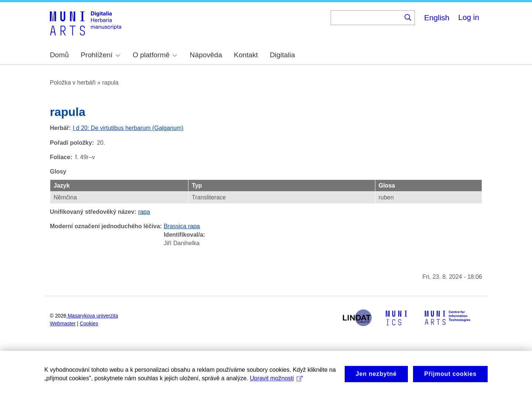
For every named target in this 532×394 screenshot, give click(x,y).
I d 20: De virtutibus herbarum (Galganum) (128, 128)
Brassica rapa (182, 226)
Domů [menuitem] (59, 55)
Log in (469, 17)
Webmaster (63, 324)
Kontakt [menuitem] (246, 55)
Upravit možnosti (276, 386)
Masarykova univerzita (93, 316)
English (437, 18)
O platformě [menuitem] (155, 55)
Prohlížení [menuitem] (100, 55)
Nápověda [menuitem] (206, 55)
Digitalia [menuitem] (282, 55)
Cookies (89, 324)
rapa (144, 212)
